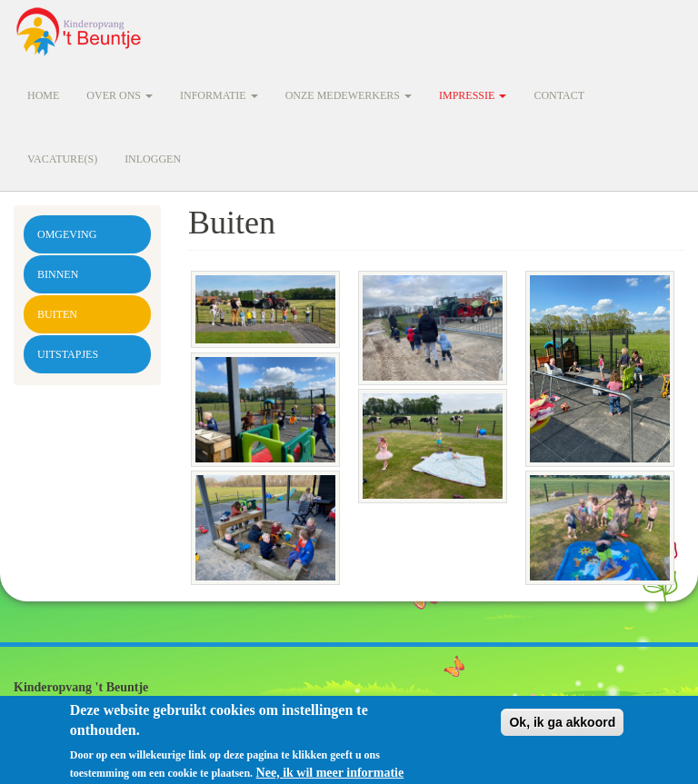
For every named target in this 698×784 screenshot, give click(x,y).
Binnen (58, 274)
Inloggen (153, 159)
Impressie (473, 95)
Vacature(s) (62, 159)
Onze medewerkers (349, 95)
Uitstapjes (68, 354)
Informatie (219, 95)
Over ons (120, 95)
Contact (559, 95)
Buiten (57, 314)
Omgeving (67, 234)
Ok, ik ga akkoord (562, 727)
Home (43, 95)
